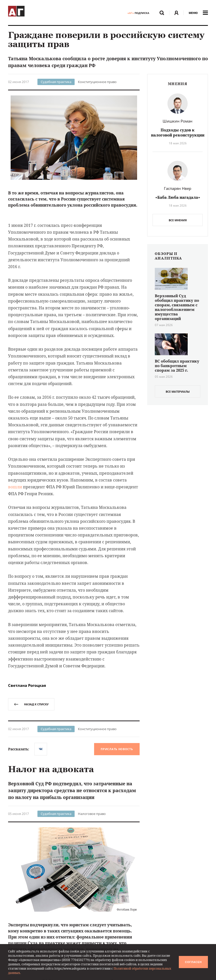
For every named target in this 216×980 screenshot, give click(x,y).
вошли (15, 487)
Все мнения (178, 220)
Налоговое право (92, 814)
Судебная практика (56, 82)
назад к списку (31, 704)
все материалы (178, 392)
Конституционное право (97, 82)
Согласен (193, 962)
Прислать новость (117, 749)
